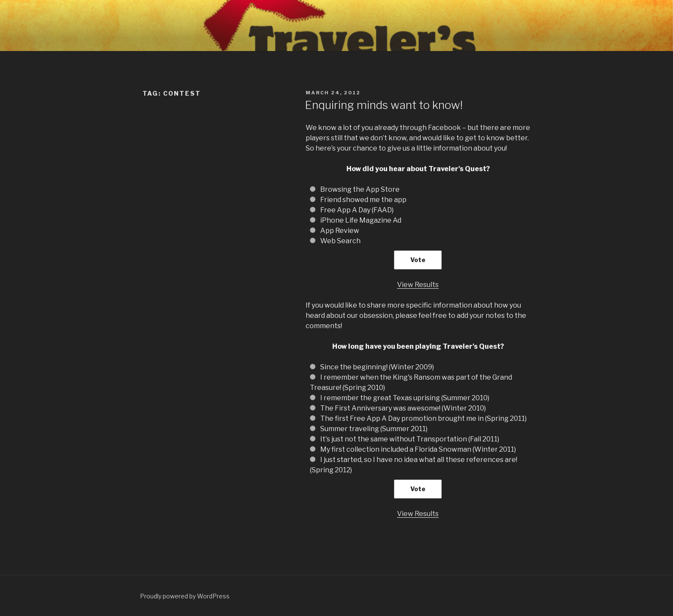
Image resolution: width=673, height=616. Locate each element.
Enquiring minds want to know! (384, 105)
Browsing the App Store (360, 189)
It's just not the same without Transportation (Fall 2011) (410, 439)
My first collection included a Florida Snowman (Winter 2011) (418, 449)
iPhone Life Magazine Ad (361, 220)
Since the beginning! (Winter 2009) (377, 367)
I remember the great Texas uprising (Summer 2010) (405, 398)
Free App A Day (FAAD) (357, 210)
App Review (340, 231)
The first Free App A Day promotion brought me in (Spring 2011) (423, 418)
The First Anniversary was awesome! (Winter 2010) (403, 408)
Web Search (340, 241)
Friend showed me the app (363, 200)
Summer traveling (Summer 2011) (374, 429)
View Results (418, 285)
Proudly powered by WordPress (185, 596)
